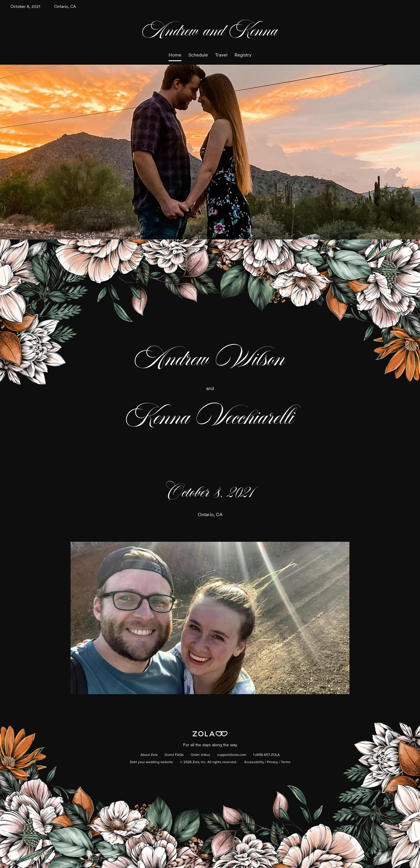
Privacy (272, 762)
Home (175, 55)
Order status (201, 755)
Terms (286, 762)
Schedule (198, 55)
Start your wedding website (151, 762)
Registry (243, 55)
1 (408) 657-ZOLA (266, 755)
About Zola (149, 755)
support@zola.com (232, 755)
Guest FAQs (174, 755)
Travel (221, 55)
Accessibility (254, 762)
